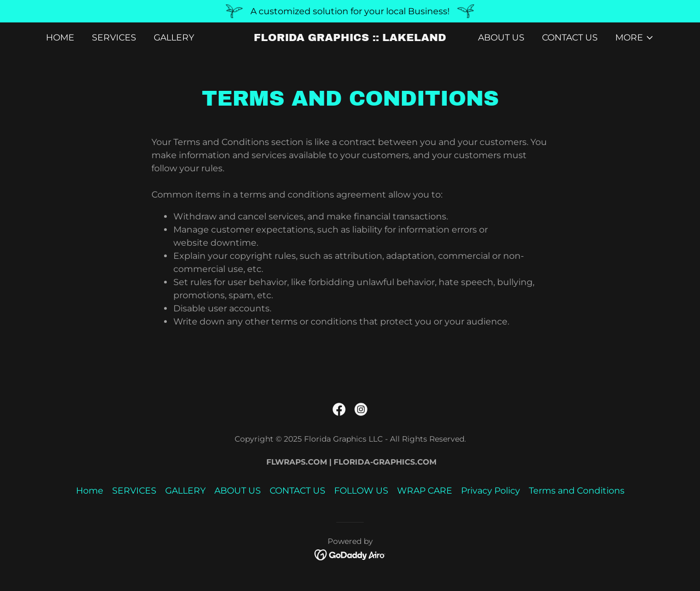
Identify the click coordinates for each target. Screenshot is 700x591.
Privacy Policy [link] (491, 491)
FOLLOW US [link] (361, 491)
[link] (350, 38)
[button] (635, 38)
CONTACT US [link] (570, 37)
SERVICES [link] (114, 37)
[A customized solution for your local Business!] (350, 11)
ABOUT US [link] (501, 37)
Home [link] (60, 37)
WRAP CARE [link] (425, 491)
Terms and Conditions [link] (577, 491)
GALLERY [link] (174, 37)
